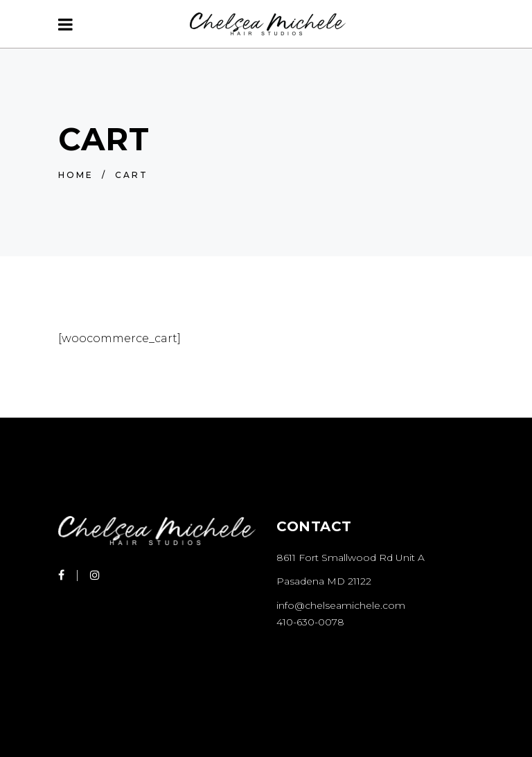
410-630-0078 (310, 622)
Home (76, 175)
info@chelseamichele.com (341, 605)
